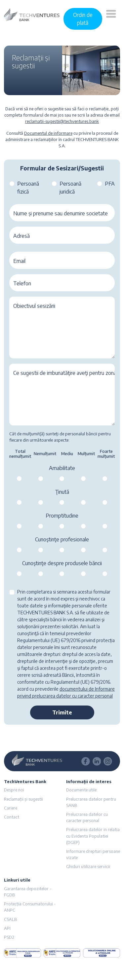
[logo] (32, 14)
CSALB (10, 919)
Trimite (62, 712)
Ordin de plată (83, 19)
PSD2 (9, 937)
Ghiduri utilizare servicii (88, 866)
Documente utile (81, 790)
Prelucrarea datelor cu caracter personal (87, 817)
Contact (12, 817)
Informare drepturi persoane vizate (93, 854)
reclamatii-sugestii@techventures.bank (62, 121)
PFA (110, 184)
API (7, 928)
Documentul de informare (48, 133)
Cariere (11, 808)
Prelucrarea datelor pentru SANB (91, 802)
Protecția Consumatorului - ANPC (30, 907)
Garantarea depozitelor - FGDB (28, 892)
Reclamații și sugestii (23, 799)
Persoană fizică (28, 188)
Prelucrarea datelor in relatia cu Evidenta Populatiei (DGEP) (93, 836)
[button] (111, 19)
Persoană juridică (70, 188)
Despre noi (14, 790)
